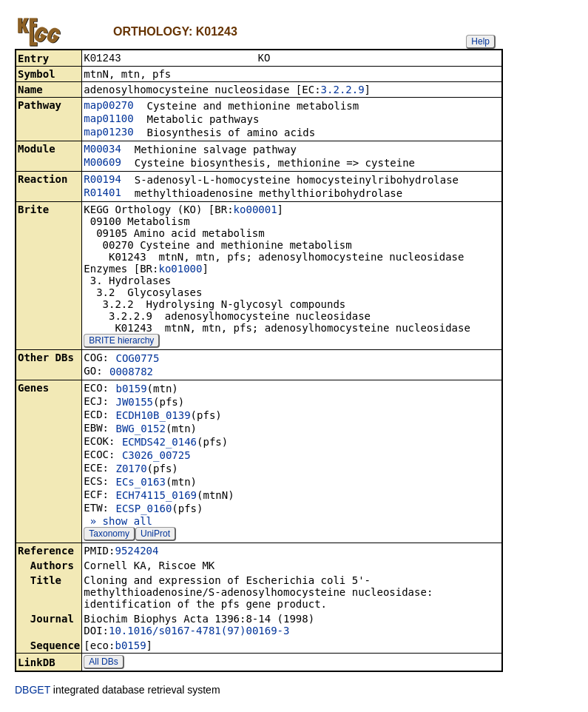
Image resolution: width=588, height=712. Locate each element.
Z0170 (131, 470)
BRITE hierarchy (121, 342)
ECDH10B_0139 (153, 417)
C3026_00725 (156, 457)
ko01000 (180, 270)
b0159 (131, 390)
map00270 (108, 107)
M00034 (102, 150)
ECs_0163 (140, 483)
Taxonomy (109, 535)
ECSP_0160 (143, 510)
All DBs (103, 663)
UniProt (155, 535)
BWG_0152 (140, 430)
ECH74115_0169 (156, 497)
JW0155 (134, 403)
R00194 (102, 181)
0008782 (131, 373)
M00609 (102, 164)
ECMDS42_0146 (159, 443)
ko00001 (256, 211)
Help (480, 41)
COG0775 (137, 360)
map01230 (108, 133)
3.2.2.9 (343, 91)
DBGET (33, 691)
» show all (118, 523)
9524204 (136, 552)
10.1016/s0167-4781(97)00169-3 (199, 632)
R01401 (102, 194)
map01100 (108, 120)
